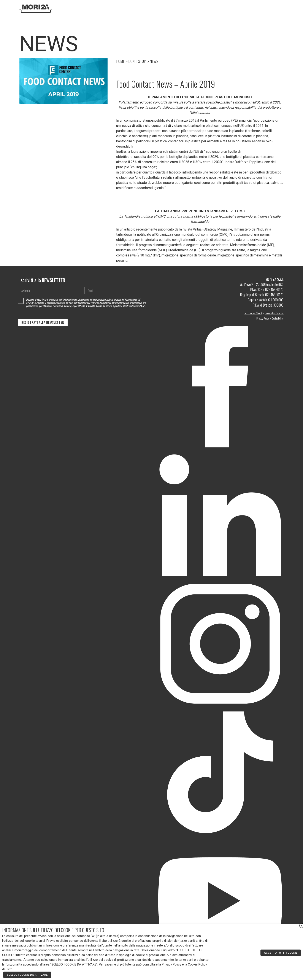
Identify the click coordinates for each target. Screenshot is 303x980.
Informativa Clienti (253, 313)
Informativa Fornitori (274, 313)
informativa (68, 300)
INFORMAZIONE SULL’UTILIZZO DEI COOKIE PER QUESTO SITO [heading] (53, 930)
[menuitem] (276, 8)
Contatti (243, 9)
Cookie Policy (278, 318)
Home (150, 9)
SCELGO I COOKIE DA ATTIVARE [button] (27, 975)
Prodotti (198, 9)
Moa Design (212, 9)
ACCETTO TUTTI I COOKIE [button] (281, 953)
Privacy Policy (263, 318)
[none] (278, 8)
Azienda (161, 9)
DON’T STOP (228, 9)
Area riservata (261, 9)
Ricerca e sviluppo (179, 9)
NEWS (154, 61)
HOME (120, 61)
